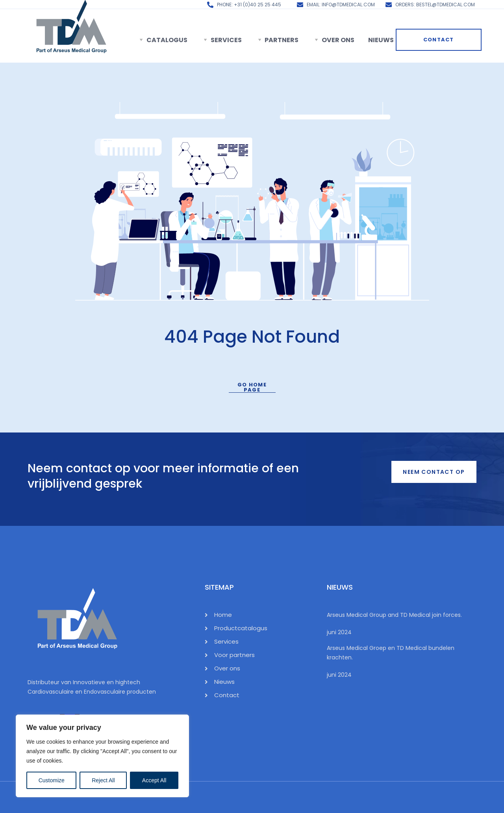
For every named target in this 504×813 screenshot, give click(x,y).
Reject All (103, 780)
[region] (102, 756)
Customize (52, 780)
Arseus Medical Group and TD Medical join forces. (394, 615)
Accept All (154, 780)
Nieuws (381, 40)
